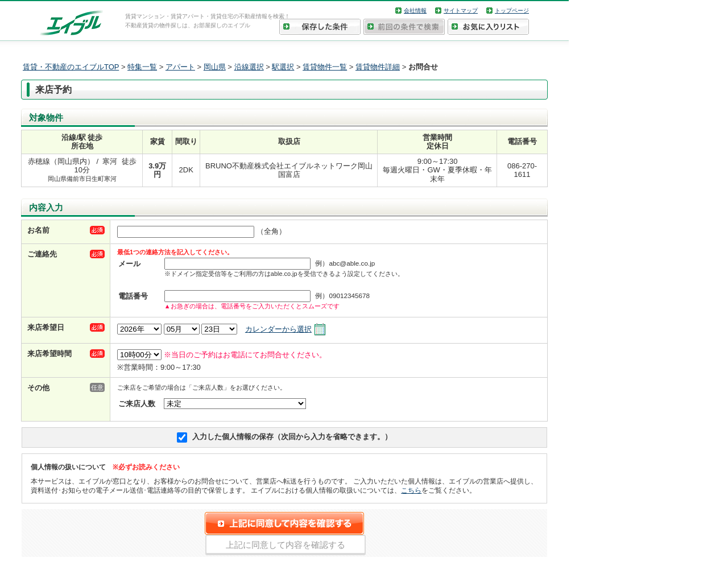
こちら (411, 490)
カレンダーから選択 (278, 329)
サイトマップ (461, 11)
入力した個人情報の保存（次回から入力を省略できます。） (292, 437)
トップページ (512, 11)
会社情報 (415, 11)
